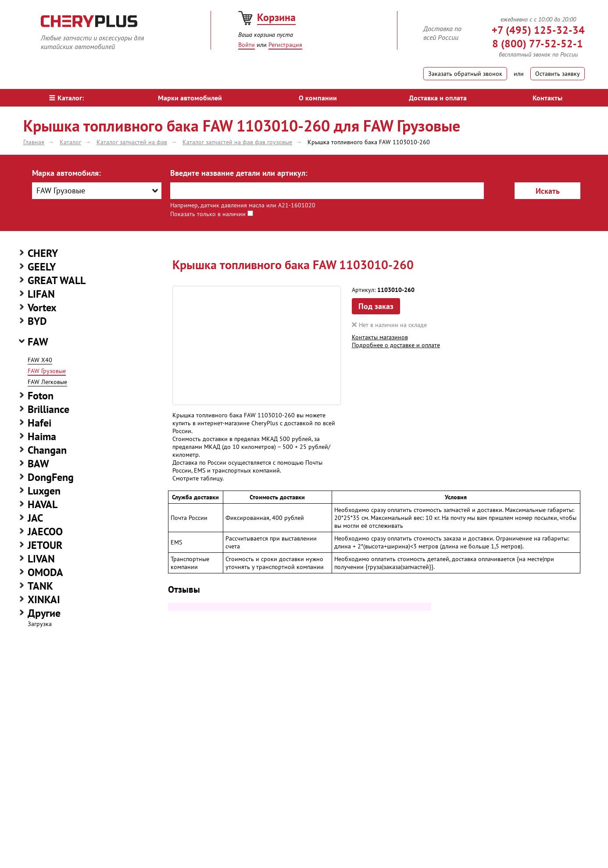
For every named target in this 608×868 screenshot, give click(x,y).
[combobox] (97, 191)
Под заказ (376, 306)
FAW (38, 342)
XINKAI (44, 599)
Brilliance (48, 409)
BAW (38, 464)
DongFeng (51, 477)
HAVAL (43, 504)
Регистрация (285, 45)
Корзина (276, 17)
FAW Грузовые (47, 371)
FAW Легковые (47, 382)
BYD (37, 321)
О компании (318, 98)
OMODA (45, 572)
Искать (548, 191)
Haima (42, 436)
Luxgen (44, 491)
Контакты (547, 98)
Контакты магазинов (380, 337)
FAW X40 (40, 360)
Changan (47, 450)
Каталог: (66, 98)
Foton (41, 396)
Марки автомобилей (190, 98)
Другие (44, 613)
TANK (40, 586)
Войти (247, 45)
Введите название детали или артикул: (239, 173)
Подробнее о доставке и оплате (396, 345)
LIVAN (41, 559)
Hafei (39, 423)
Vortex (42, 308)
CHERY (43, 253)
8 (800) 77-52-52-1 (538, 44)
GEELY (42, 267)
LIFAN (41, 294)
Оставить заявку (558, 74)
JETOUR (45, 545)
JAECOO (45, 532)
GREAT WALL (57, 280)
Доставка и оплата (438, 98)
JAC (35, 518)
